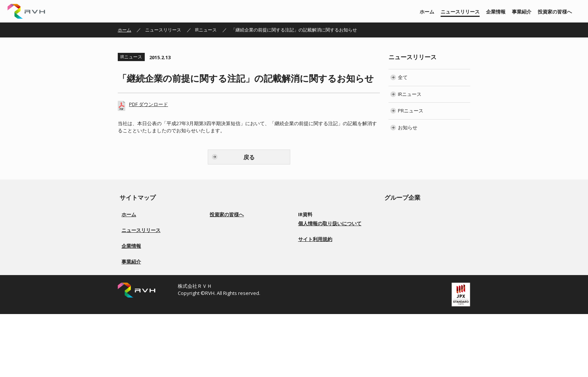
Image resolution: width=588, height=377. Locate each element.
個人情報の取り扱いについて (330, 302)
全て (403, 77)
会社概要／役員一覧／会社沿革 (153, 291)
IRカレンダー (316, 251)
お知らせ (408, 127)
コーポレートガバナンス (239, 251)
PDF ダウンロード (148, 104)
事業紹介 (522, 12)
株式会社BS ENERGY (414, 242)
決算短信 (312, 224)
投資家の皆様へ (555, 12)
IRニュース (206, 30)
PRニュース (411, 111)
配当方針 (223, 260)
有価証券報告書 (318, 233)
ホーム (427, 12)
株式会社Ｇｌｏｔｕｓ (416, 251)
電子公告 (312, 269)
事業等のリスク (230, 269)
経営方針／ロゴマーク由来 (148, 282)
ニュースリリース (460, 12)
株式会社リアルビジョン (418, 215)
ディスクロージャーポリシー (243, 278)
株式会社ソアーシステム (418, 233)
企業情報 (496, 12)
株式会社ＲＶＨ (26, 11)
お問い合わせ (316, 286)
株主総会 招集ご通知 (323, 242)
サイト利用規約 (315, 318)
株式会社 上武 (408, 224)
